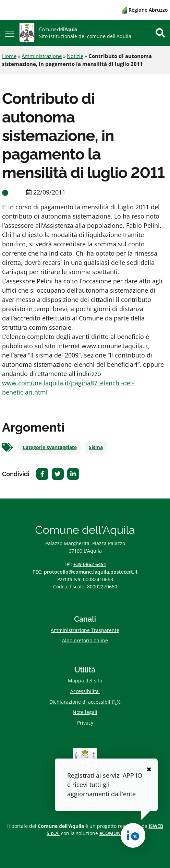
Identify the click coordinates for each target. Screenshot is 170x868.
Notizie (75, 56)
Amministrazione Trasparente (85, 630)
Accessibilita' (85, 691)
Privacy (85, 723)
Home (9, 56)
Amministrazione (42, 56)
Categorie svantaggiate (50, 447)
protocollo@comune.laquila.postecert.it (91, 572)
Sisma (96, 447)
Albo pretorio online (85, 640)
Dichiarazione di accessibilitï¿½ (85, 702)
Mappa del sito (85, 681)
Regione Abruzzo (145, 10)
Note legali (85, 712)
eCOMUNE (111, 833)
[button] (10, 33)
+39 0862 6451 (90, 564)
